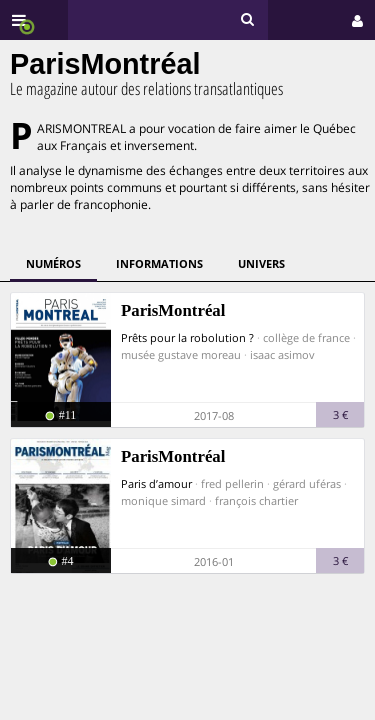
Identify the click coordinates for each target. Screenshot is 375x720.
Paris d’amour (156, 483)
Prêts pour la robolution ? (187, 337)
